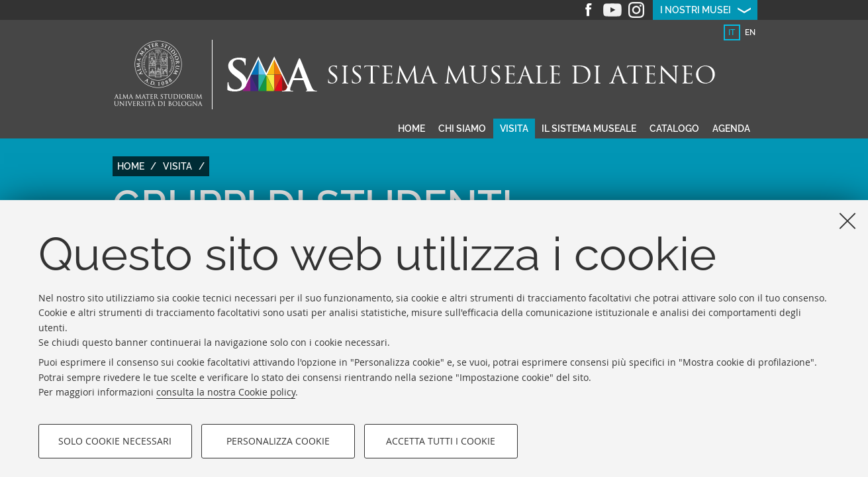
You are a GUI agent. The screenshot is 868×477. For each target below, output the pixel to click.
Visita (514, 129)
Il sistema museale (589, 129)
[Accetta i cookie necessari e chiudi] (847, 221)
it (732, 32)
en (750, 32)
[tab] (732, 32)
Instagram (636, 10)
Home (411, 129)
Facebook (589, 10)
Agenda (731, 129)
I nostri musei (696, 10)
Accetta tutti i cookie (441, 441)
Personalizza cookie (278, 441)
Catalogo (674, 129)
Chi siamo (462, 129)
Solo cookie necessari (115, 441)
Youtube (612, 10)
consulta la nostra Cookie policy (226, 392)
